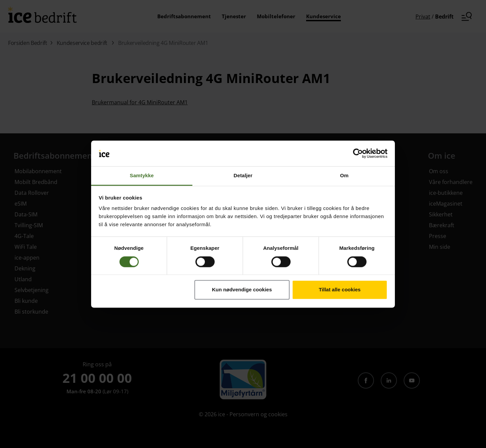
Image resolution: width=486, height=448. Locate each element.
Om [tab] (344, 176)
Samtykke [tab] (142, 176)
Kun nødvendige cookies (242, 290)
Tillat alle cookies (340, 290)
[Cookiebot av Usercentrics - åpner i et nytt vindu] (358, 153)
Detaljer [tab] (243, 176)
